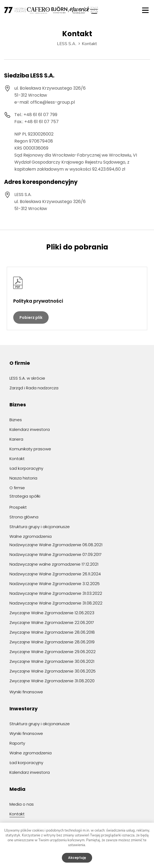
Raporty (17, 743)
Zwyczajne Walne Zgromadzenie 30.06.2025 (53, 671)
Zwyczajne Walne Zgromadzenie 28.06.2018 (52, 632)
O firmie (17, 488)
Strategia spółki (25, 496)
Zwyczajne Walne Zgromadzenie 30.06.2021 (52, 661)
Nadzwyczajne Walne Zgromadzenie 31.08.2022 (56, 603)
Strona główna (24, 517)
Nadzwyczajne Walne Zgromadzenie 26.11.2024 (55, 574)
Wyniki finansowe (26, 692)
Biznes (16, 420)
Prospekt (18, 507)
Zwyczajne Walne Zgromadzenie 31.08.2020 (52, 681)
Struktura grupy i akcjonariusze (40, 527)
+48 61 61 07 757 (41, 122)
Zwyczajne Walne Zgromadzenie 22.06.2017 (52, 622)
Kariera (16, 439)
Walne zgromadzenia (31, 536)
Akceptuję (77, 858)
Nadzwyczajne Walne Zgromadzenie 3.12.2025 (55, 584)
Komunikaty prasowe (30, 449)
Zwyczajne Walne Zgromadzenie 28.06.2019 (52, 642)
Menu (145, 10)
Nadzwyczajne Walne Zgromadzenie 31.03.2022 (56, 593)
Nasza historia (23, 478)
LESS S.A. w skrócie (27, 378)
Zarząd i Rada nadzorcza (34, 388)
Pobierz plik (31, 318)
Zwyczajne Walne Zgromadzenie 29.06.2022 (53, 652)
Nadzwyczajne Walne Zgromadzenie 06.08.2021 (56, 545)
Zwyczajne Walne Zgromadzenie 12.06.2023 (52, 613)
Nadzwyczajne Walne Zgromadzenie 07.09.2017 (56, 554)
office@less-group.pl (53, 102)
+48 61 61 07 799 (40, 115)
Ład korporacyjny (26, 468)
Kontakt (17, 459)
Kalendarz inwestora (30, 429)
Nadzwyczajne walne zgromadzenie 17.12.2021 (54, 564)
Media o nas (22, 804)
